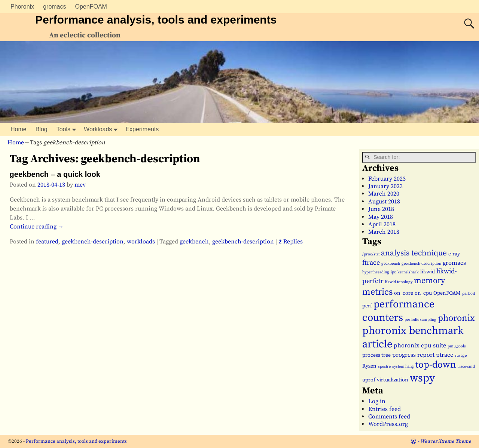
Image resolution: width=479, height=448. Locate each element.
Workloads (102, 130)
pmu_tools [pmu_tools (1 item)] (457, 346)
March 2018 (384, 232)
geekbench (194, 242)
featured (47, 242)
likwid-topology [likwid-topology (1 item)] (399, 282)
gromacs (54, 7)
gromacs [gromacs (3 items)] (454, 263)
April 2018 (382, 224)
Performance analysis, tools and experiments (156, 20)
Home (19, 129)
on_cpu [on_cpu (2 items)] (423, 293)
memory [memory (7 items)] (429, 281)
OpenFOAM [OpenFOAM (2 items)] (447, 293)
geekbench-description (93, 242)
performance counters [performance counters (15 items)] (398, 311)
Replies (291, 242)
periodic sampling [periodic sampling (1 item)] (420, 320)
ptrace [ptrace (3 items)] (445, 355)
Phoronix (22, 7)
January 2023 (385, 186)
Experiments (142, 129)
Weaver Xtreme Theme (446, 441)
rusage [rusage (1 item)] (461, 356)
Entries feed (385, 409)
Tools (68, 130)
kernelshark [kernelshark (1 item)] (408, 272)
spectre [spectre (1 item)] (384, 366)
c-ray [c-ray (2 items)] (454, 254)
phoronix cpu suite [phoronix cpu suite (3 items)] (420, 346)
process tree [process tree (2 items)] (376, 355)
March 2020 (384, 194)
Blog (42, 129)
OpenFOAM (91, 7)
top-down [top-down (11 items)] (436, 365)
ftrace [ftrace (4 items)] (371, 263)
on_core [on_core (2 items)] (404, 293)
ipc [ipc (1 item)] (393, 272)
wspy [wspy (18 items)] (422, 378)
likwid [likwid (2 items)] (428, 272)
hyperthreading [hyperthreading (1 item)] (376, 272)
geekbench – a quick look (55, 174)
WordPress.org (388, 424)
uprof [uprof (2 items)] (369, 380)
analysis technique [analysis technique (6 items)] (414, 253)
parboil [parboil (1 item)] (469, 294)
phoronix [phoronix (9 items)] (456, 318)
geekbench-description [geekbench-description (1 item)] (421, 264)
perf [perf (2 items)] (367, 306)
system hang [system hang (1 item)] (403, 366)
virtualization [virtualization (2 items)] (393, 380)
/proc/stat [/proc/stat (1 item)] (371, 254)
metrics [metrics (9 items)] (377, 292)
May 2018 (381, 217)
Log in (377, 401)
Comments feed (389, 417)
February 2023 (387, 179)
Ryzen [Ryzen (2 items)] (369, 366)
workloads (141, 242)
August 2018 (384, 202)
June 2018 (381, 209)
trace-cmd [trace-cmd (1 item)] (466, 366)
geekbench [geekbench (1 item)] (391, 264)
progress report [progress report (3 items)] (413, 355)
